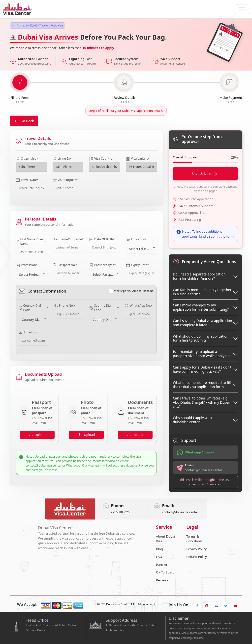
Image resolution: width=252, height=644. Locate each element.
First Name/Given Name (31, 241)
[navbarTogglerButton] (242, 9)
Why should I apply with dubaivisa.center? (192, 420)
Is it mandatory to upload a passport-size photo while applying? (202, 354)
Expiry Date (137, 265)
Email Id (28, 332)
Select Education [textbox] (142, 249)
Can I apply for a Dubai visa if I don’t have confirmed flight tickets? (202, 369)
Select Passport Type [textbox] (106, 274)
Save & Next (204, 174)
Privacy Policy (196, 549)
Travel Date (27, 180)
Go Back (24, 121)
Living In (62, 159)
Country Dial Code (33, 308)
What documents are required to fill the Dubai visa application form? (202, 385)
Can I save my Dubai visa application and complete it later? (203, 323)
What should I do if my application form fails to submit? (201, 338)
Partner (162, 565)
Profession (27, 265)
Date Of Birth (102, 239)
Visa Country (101, 159)
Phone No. (64, 306)
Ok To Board (165, 572)
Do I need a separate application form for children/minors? (199, 276)
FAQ (159, 557)
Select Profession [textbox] (32, 274)
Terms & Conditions (194, 539)
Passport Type (103, 265)
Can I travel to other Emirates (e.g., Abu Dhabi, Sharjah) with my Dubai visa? (201, 402)
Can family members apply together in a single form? (202, 292)
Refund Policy (197, 557)
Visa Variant (138, 159)
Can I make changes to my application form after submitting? (201, 307)
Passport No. (65, 265)
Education (136, 239)
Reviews (162, 580)
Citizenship (27, 159)
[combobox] (141, 248)
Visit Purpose (65, 180)
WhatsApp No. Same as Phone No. (134, 291)
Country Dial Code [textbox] (34, 320)
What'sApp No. (138, 306)
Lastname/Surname (68, 239)
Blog (159, 549)
